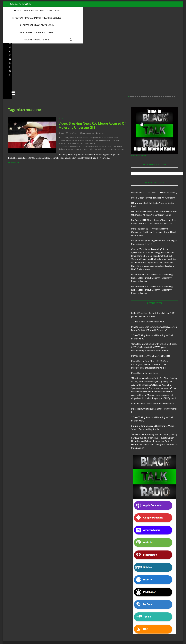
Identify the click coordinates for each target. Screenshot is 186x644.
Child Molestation (106, 116)
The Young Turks (86, 127)
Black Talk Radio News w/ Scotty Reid (23, 46)
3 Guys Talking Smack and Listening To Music (47, 625)
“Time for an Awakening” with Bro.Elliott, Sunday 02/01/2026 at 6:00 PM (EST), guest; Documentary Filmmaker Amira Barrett (154, 325)
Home (23, 11)
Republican (102, 125)
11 (151, 75)
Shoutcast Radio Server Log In (138, 11)
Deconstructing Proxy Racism (126, 625)
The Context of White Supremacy (161, 171)
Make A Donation (39, 11)
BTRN (14, 48)
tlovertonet (137, 171)
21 (172, 75)
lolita (74, 122)
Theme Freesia (56, 634)
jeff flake (95, 119)
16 (161, 75)
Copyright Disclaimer (137, 628)
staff (10, 69)
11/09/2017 (72, 111)
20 (170, 75)
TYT (95, 127)
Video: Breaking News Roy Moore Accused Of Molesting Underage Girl (92, 104)
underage (102, 127)
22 (175, 75)
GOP (77, 119)
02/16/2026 (79, 65)
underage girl (111, 127)
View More (12, 73)
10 (148, 75)
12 (153, 75)
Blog (8, 48)
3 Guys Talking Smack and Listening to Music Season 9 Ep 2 (70, 57)
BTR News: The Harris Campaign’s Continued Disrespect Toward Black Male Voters (154, 210)
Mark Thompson (83, 122)
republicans (112, 125)
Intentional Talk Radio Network (152, 625)
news (70, 125)
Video (101, 111)
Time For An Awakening (164, 176)
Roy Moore (69, 127)
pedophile (76, 125)
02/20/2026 (21, 69)
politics (84, 125)
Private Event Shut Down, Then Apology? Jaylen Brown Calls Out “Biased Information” (25, 59)
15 (159, 75)
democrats (70, 119)
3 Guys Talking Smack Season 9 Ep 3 (148, 300)
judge (113, 119)
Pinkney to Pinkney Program (52, 628)
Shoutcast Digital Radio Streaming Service (92, 11)
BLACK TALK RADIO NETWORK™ (24, 634)
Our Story (71, 628)
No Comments (36, 69)
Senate (77, 127)
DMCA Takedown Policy (68, 18)
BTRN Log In (58, 11)
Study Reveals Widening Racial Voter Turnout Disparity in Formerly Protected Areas (152, 256)
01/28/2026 (156, 69)
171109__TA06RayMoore (72, 116)
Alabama (86, 116)
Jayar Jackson (85, 119)
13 (155, 75)
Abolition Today (74, 625)
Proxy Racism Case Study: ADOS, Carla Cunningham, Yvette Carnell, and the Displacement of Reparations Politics (161, 57)
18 (166, 75)
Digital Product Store (107, 18)
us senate (121, 127)
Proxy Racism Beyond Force (144, 351)
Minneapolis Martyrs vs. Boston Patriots (112, 63)
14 (157, 75)
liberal (69, 122)
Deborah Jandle (139, 253)
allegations (94, 116)
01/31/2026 (111, 69)
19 (168, 75)
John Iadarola (104, 119)
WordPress (67, 634)
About (88, 18)
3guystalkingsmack (61, 65)
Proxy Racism (108, 56)
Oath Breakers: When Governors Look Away (152, 382)
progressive (92, 125)
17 (164, 75)
